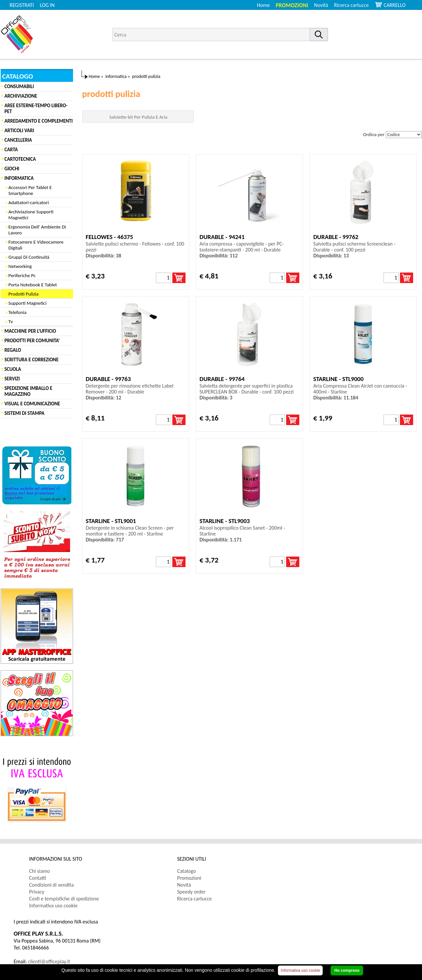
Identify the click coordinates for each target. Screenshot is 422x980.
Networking (20, 266)
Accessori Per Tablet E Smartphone (30, 190)
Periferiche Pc (22, 275)
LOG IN (47, 5)
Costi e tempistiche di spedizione (64, 899)
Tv (11, 322)
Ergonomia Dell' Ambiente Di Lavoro (37, 230)
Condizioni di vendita (52, 885)
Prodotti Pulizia (24, 294)
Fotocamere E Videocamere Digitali (36, 245)
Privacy (37, 892)
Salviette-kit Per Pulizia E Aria (138, 117)
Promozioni (292, 5)
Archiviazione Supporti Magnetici (31, 215)
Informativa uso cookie (54, 906)
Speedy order (192, 892)
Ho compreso (347, 970)
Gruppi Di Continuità (29, 257)
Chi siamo (40, 871)
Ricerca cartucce (351, 5)
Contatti (38, 878)
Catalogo (187, 871)
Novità (321, 5)
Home (263, 5)
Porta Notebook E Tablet (33, 285)
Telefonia (18, 312)
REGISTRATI (22, 5)
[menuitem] (354, 5)
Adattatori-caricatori (29, 203)
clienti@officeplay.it (49, 961)
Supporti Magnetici (28, 303)
